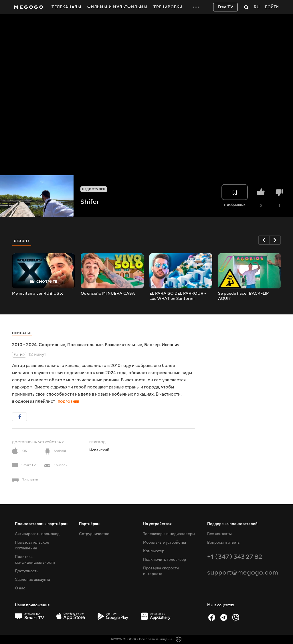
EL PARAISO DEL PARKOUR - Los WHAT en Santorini (178, 296)
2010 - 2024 (24, 345)
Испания (171, 345)
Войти (272, 7)
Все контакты (219, 534)
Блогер (152, 345)
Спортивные (52, 345)
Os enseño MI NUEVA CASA (108, 294)
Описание (22, 333)
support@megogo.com (243, 572)
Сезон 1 (22, 241)
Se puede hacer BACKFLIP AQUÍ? (243, 296)
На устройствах (157, 524)
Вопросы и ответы (224, 543)
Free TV (226, 7)
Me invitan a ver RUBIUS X (37, 294)
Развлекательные (123, 345)
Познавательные (85, 345)
